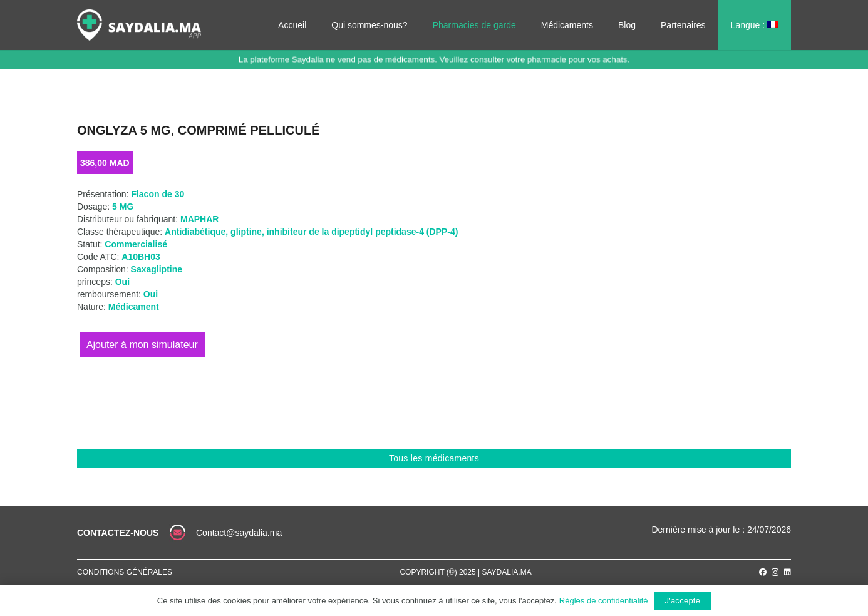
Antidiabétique (195, 232)
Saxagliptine (157, 269)
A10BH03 (141, 257)
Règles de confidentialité (604, 601)
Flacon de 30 (158, 194)
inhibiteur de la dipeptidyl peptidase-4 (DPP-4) (363, 232)
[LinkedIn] (788, 572)
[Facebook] (763, 572)
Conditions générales (125, 572)
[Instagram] (775, 572)
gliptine (246, 232)
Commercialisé (136, 244)
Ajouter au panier (142, 345)
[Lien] (139, 25)
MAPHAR (199, 219)
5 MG (123, 207)
